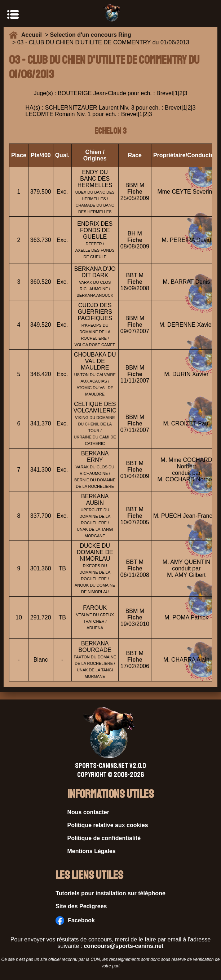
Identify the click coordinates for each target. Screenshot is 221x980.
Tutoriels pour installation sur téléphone (111, 893)
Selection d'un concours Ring (91, 35)
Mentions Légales (92, 851)
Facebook (75, 921)
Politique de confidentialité (104, 838)
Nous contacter (88, 812)
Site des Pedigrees (81, 906)
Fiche (135, 192)
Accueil (33, 35)
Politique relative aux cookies (108, 825)
